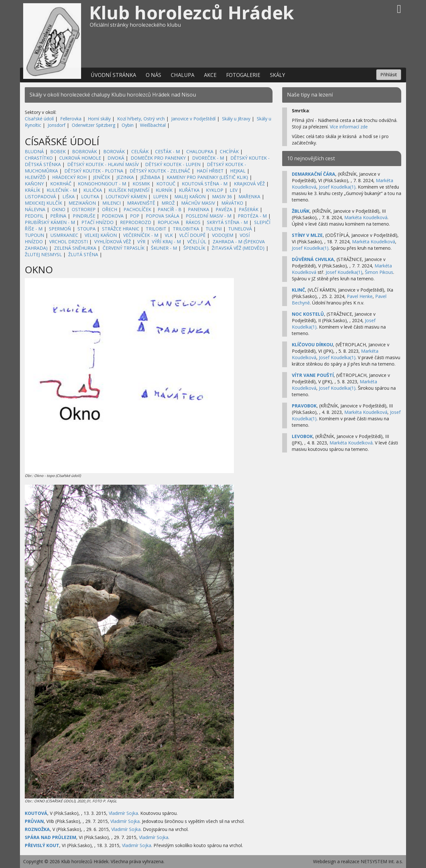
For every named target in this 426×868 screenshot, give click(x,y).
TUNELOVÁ (240, 229)
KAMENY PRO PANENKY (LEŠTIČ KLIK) (207, 177)
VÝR (141, 242)
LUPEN (161, 196)
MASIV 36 (222, 196)
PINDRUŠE (84, 216)
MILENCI (111, 203)
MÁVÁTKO (232, 203)
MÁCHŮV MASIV (198, 203)
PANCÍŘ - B (170, 209)
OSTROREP (84, 209)
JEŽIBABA (150, 177)
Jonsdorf (56, 125)
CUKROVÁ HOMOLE (80, 158)
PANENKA (199, 209)
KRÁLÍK (32, 190)
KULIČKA (93, 190)
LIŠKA (69, 196)
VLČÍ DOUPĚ (192, 235)
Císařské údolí (39, 119)
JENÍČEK (102, 177)
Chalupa (183, 75)
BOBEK (58, 151)
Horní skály (99, 119)
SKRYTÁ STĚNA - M (227, 222)
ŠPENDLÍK (194, 248)
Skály (278, 75)
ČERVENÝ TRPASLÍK (124, 248)
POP (135, 216)
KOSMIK (141, 184)
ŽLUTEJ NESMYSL (43, 254)
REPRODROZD (136, 222)
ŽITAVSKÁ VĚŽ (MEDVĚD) (238, 248)
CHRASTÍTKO (39, 158)
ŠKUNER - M (164, 248)
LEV (234, 190)
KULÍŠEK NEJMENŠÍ (129, 190)
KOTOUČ (166, 184)
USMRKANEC (64, 235)
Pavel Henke (360, 296)
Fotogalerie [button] (243, 75)
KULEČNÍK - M (62, 190)
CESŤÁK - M (167, 151)
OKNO (59, 209)
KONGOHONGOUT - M (102, 184)
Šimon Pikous (379, 272)
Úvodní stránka (113, 75)
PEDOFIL (34, 216)
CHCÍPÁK (229, 151)
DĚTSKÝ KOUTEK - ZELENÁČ (160, 171)
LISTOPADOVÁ (40, 196)
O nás (153, 75)
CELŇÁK (140, 151)
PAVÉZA (224, 209)
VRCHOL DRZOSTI (69, 242)
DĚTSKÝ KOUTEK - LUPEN (173, 164)
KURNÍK (164, 190)
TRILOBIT (156, 229)
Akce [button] (210, 75)
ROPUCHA (168, 222)
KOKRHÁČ (61, 184)
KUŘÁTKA (189, 190)
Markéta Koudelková (366, 217)
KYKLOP (215, 190)
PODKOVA (113, 216)
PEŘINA (58, 216)
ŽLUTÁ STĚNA (83, 254)
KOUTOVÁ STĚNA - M (205, 184)
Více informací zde (349, 127)
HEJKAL (238, 171)
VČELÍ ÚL (197, 242)
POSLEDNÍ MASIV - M (208, 216)
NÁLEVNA (35, 209)
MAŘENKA (249, 196)
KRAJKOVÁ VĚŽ (249, 184)
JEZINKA (125, 177)
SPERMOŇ (60, 229)
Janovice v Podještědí (193, 119)
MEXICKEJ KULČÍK (43, 203)
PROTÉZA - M (252, 216)
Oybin (128, 125)
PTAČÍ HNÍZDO (97, 222)
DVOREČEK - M (208, 158)
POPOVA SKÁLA (162, 216)
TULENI (214, 229)
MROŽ (168, 203)
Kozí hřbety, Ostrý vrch (141, 119)
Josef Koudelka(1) (337, 187)
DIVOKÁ (116, 158)
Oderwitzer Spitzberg (93, 125)
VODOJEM (223, 235)
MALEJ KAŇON (190, 196)
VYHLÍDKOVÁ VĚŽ (113, 242)
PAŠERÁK (249, 209)
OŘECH (110, 209)
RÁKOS (193, 222)
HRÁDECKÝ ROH (69, 177)
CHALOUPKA (200, 151)
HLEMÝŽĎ (35, 177)
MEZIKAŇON (82, 203)
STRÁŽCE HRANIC (121, 229)
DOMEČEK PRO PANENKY (158, 158)
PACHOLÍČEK (137, 209)
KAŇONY (34, 184)
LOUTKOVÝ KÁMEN (126, 196)
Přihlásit (389, 75)
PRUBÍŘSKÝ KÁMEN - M (50, 222)
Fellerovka (71, 119)
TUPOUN (34, 235)
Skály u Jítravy (236, 119)
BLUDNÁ (34, 151)
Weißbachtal (153, 125)
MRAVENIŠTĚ (141, 203)
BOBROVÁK (84, 151)
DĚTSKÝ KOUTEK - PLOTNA (94, 171)
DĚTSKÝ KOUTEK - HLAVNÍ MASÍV (103, 164)
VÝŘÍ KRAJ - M (166, 242)
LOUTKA (90, 196)
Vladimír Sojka (123, 813)
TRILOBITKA (186, 229)
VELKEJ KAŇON (101, 235)
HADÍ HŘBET (210, 171)
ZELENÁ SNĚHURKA (75, 248)
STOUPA (87, 229)
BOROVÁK (114, 151)
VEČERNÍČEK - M (141, 235)
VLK (169, 235)
